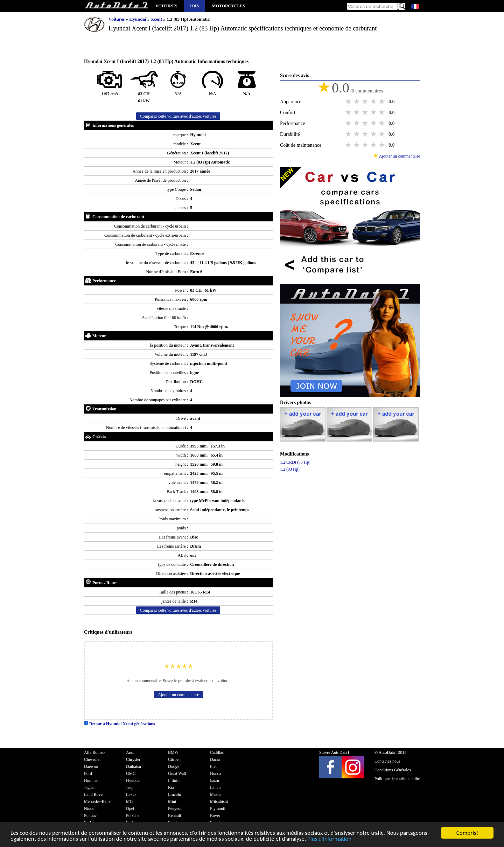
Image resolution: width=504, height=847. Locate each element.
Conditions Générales (393, 770)
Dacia (215, 759)
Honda (216, 773)
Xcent (157, 19)
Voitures (166, 6)
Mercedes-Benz (97, 801)
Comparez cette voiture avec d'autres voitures (178, 116)
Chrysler (133, 759)
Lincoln (174, 794)
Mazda (216, 794)
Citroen (174, 759)
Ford (88, 773)
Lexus (131, 794)
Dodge (174, 766)
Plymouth (218, 808)
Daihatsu (134, 766)
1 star (349, 102)
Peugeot (175, 808)
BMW (173, 752)
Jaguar (89, 787)
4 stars (374, 102)
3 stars (366, 102)
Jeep (130, 787)
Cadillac (217, 752)
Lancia (216, 787)
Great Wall (177, 773)
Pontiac (90, 815)
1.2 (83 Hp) (290, 469)
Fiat (213, 766)
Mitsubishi (219, 801)
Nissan (90, 808)
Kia (171, 787)
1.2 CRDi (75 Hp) (295, 462)
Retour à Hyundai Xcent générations (120, 724)
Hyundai (138, 19)
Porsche (133, 815)
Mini (172, 801)
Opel (130, 808)
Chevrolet (92, 759)
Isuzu (215, 780)
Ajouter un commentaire (178, 695)
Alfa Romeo (94, 752)
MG (129, 801)
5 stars (383, 102)
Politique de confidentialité (397, 779)
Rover (215, 815)
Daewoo (91, 766)
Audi (130, 752)
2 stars (357, 102)
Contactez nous (387, 761)
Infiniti (174, 780)
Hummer (92, 780)
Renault (174, 815)
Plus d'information (329, 839)
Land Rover (94, 794)
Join (194, 6)
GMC (131, 773)
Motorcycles (228, 6)
